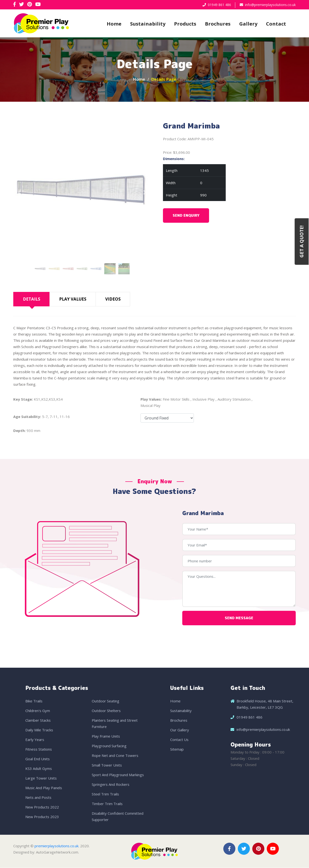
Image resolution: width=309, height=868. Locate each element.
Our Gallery (180, 730)
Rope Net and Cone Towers (115, 756)
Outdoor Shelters (106, 711)
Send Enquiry (186, 216)
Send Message (239, 618)
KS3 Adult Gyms (39, 769)
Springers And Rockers (111, 785)
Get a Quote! (302, 242)
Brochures (218, 24)
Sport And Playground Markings (118, 775)
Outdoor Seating (105, 701)
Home (114, 24)
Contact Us (179, 740)
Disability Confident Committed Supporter (118, 817)
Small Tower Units (107, 765)
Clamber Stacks (38, 720)
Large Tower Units (41, 778)
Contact (276, 24)
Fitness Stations (39, 749)
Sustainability (148, 24)
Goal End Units (38, 759)
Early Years (35, 740)
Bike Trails (34, 701)
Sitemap (177, 749)
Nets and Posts (38, 798)
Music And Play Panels (44, 788)
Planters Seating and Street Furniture (115, 724)
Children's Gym (38, 711)
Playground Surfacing (109, 746)
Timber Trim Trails (107, 804)
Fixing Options (167, 418)
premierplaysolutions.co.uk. (57, 846)
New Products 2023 (42, 817)
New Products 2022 (42, 807)
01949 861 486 (219, 5)
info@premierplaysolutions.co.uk (270, 5)
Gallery (248, 24)
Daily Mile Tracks (39, 730)
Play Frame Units (106, 736)
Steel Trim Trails (105, 794)
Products (185, 24)
